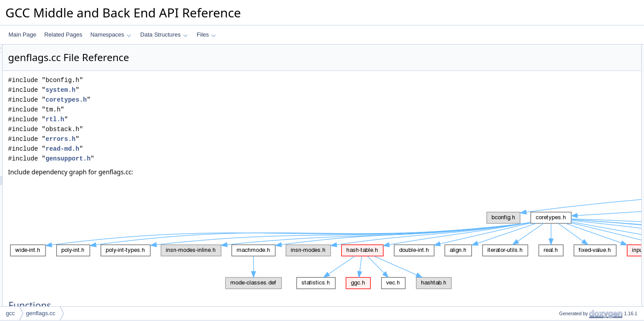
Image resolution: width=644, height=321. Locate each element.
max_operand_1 (571, 59)
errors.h (172, 139)
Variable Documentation (573, 206)
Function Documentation (573, 148)
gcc (10, 313)
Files (206, 35)
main (557, 99)
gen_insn (563, 89)
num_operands (569, 69)
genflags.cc (41, 313)
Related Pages (63, 35)
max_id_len (565, 128)
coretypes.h (178, 100)
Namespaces (110, 35)
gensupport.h (180, 158)
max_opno (564, 138)
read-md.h (174, 149)
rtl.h (166, 119)
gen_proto (564, 79)
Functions (556, 49)
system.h (172, 90)
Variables (555, 108)
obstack (561, 118)
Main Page (22, 35)
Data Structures (164, 35)
